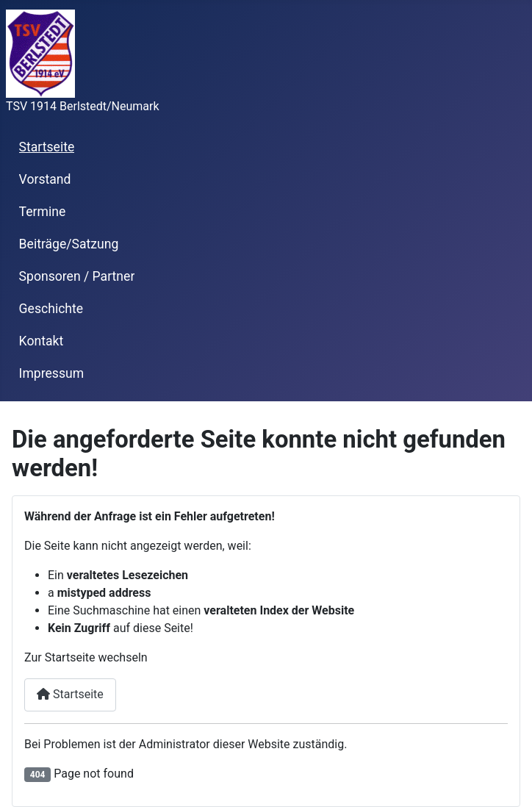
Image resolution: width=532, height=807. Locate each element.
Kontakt (42, 341)
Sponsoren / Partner (77, 276)
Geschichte (51, 309)
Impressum (52, 373)
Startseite (47, 147)
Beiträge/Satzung (69, 244)
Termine (43, 212)
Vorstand (45, 179)
